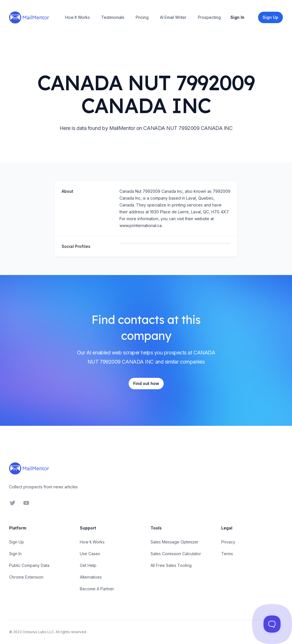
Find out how (146, 383)
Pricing (142, 17)
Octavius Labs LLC (38, 632)
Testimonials (113, 17)
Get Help (88, 565)
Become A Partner (97, 589)
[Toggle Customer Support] (272, 624)
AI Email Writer (173, 17)
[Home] (29, 17)
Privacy (228, 542)
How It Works (77, 17)
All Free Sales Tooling (171, 565)
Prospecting (209, 17)
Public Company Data (29, 565)
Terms (227, 554)
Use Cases (90, 554)
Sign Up (17, 542)
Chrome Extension (26, 577)
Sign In (237, 17)
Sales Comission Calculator (176, 554)
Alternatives (91, 577)
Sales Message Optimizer (175, 542)
